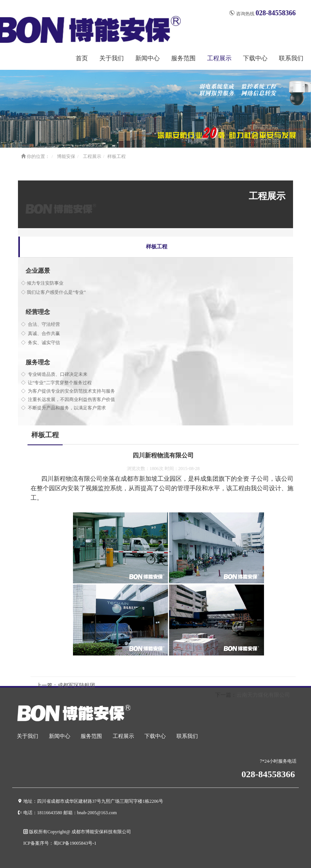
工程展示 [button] (219, 58)
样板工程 (117, 156)
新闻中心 (60, 736)
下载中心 (155, 736)
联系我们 (291, 58)
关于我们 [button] (112, 58)
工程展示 (92, 156)
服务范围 (91, 736)
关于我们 (28, 736)
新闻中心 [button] (147, 58)
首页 (82, 58)
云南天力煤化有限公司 (263, 695)
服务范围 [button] (183, 58)
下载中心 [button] (255, 58)
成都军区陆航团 (76, 685)
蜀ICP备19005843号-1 (75, 843)
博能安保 (66, 156)
